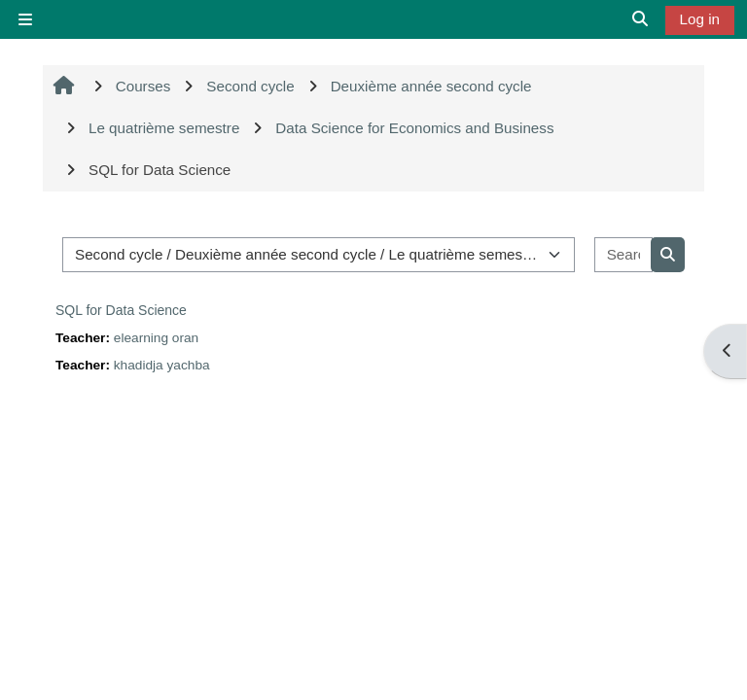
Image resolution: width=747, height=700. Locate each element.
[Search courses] (623, 255)
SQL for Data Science (121, 310)
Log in (700, 19)
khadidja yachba (162, 365)
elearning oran (156, 338)
